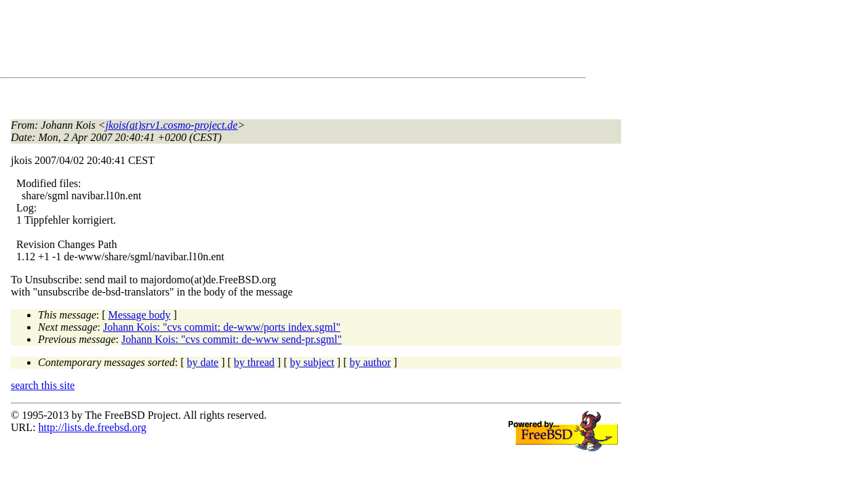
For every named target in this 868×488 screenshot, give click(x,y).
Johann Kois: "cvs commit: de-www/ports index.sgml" (222, 327)
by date (203, 362)
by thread (254, 362)
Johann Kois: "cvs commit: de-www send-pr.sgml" (232, 339)
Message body (140, 315)
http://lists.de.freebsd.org (92, 427)
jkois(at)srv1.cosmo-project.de (172, 125)
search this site (43, 385)
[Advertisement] (258, 41)
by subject (312, 362)
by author (370, 362)
